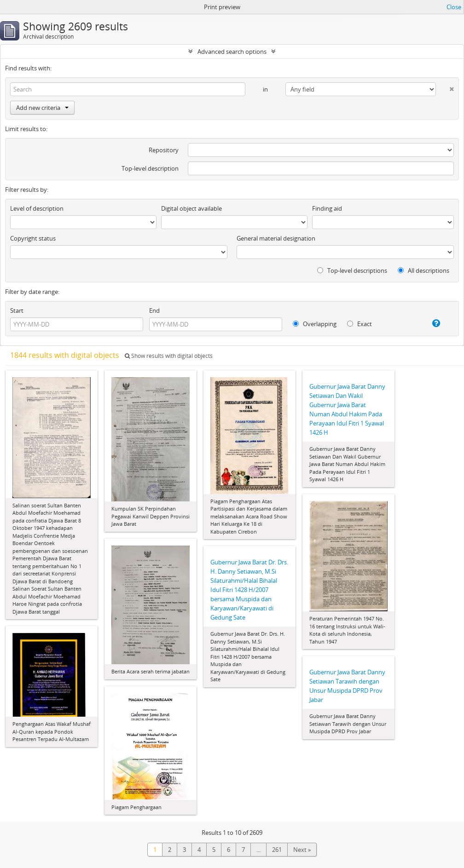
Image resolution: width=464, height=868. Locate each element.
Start (17, 310)
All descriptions (423, 270)
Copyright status (33, 238)
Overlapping (315, 324)
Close (454, 7)
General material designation (276, 238)
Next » (302, 850)
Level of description (37, 208)
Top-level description (150, 168)
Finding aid (327, 208)
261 (277, 850)
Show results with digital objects (169, 356)
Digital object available (191, 208)
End (154, 310)
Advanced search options (232, 52)
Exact (360, 324)
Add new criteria (42, 108)
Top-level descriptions (352, 270)
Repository (164, 150)
